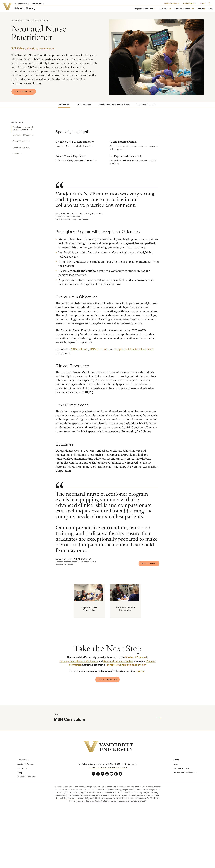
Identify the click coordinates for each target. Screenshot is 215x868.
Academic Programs (26, 765)
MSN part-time (99, 349)
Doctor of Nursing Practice (118, 662)
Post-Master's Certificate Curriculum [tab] (114, 105)
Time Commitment (21, 148)
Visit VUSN (22, 769)
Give (211, 9)
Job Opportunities (181, 769)
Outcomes (17, 154)
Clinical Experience (21, 142)
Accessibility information (66, 799)
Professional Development (185, 774)
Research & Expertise (183, 9)
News (176, 765)
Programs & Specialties (144, 9)
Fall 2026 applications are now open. (34, 49)
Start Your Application (24, 92)
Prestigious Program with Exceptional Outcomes (24, 129)
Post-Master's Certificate (84, 662)
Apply (20, 774)
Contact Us (132, 765)
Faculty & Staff (189, 3)
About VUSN (23, 761)
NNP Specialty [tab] (64, 105)
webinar (140, 672)
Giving (176, 761)
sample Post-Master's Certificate (134, 349)
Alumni (203, 3)
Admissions (164, 9)
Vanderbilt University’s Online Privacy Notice (107, 769)
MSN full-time (79, 349)
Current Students (172, 3)
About (200, 9)
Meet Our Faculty (149, 564)
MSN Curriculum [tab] (84, 105)
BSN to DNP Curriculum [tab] (147, 105)
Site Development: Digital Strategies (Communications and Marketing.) (109, 802)
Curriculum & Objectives (23, 135)
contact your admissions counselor (126, 666)
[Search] (210, 3)
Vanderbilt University (26, 778)
